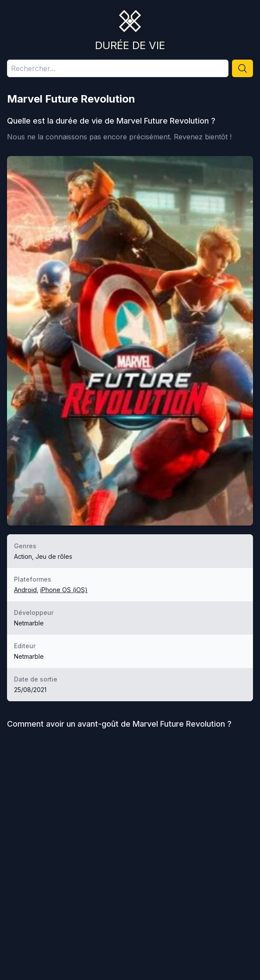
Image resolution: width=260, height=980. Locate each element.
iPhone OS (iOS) (64, 590)
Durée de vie (130, 45)
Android (25, 590)
